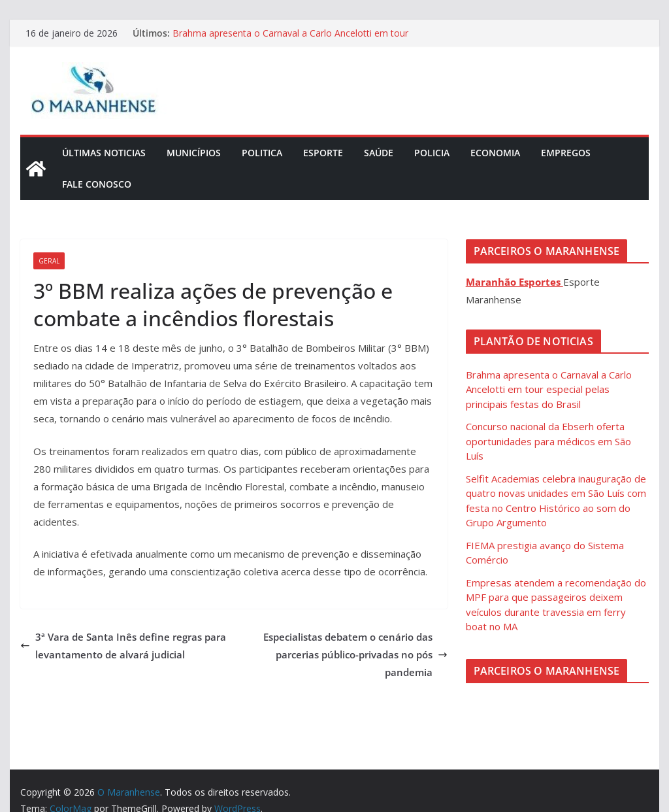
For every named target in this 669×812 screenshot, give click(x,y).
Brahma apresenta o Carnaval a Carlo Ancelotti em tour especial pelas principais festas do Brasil (290, 40)
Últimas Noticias (104, 153)
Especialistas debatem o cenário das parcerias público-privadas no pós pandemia (355, 654)
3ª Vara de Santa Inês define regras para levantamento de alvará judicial (123, 646)
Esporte (323, 153)
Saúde (379, 153)
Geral (49, 261)
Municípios (194, 153)
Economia (495, 153)
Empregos (566, 153)
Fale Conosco (97, 184)
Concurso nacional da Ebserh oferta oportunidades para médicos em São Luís (548, 441)
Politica (262, 153)
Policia (432, 153)
